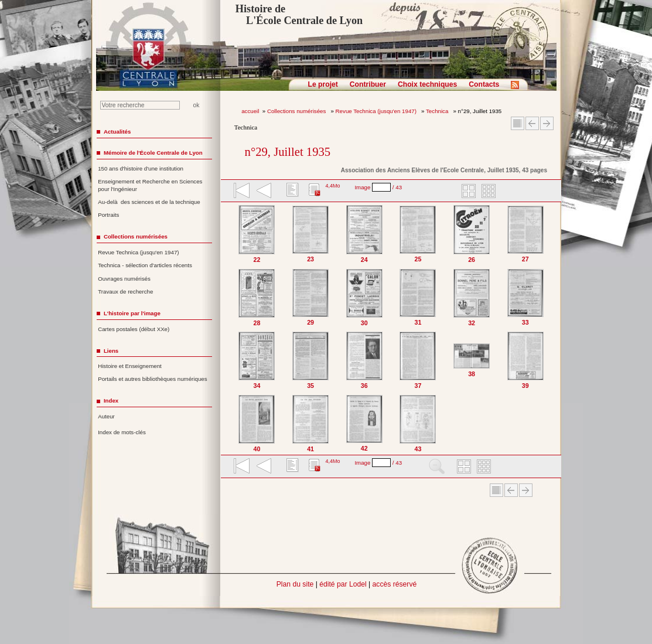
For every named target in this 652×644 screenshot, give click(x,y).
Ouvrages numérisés (124, 279)
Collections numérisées (297, 111)
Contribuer (368, 84)
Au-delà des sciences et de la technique (149, 202)
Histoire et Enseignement (130, 366)
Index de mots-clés (122, 432)
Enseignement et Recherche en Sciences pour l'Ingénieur (150, 185)
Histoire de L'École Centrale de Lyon (299, 15)
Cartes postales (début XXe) (134, 329)
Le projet (323, 84)
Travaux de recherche (125, 292)
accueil (250, 111)
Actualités (117, 132)
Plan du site (295, 584)
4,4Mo (332, 186)
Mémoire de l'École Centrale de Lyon (153, 153)
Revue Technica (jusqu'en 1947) (377, 111)
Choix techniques (427, 84)
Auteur (106, 416)
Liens (111, 351)
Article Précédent (532, 123)
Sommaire (518, 123)
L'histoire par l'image (132, 313)
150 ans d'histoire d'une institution (141, 168)
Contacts (484, 84)
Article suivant (547, 123)
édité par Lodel (343, 584)
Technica (438, 111)
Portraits (108, 215)
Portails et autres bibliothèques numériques (152, 379)
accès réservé (395, 584)
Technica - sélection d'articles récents (145, 265)
